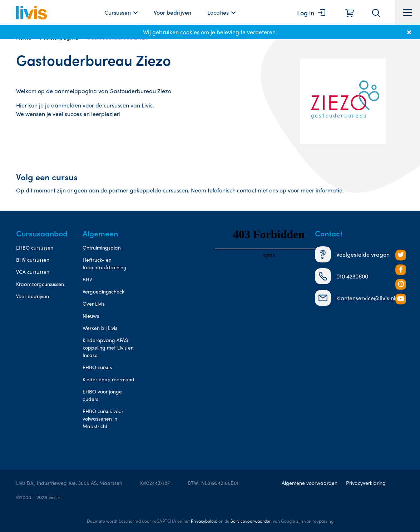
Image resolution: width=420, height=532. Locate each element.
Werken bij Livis (100, 328)
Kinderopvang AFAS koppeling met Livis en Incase (108, 347)
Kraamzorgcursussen (40, 284)
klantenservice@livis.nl (355, 298)
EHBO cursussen (35, 247)
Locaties (218, 12)
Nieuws (91, 316)
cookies (190, 32)
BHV (87, 279)
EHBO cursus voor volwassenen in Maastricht (103, 418)
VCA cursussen (33, 272)
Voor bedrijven (172, 12)
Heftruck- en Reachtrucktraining (105, 263)
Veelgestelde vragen (352, 254)
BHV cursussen (33, 260)
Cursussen (118, 12)
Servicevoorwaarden (251, 521)
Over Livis (93, 303)
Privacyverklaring (366, 483)
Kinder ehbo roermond (108, 379)
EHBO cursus (97, 367)
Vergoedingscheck (103, 291)
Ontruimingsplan (102, 247)
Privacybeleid (204, 521)
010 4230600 (342, 276)
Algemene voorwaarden (310, 483)
